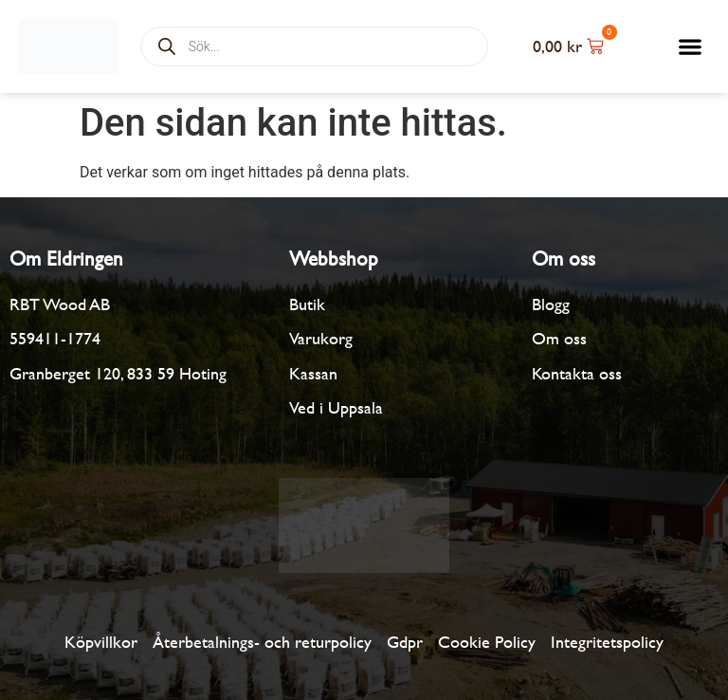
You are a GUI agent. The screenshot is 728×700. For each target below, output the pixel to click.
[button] (691, 47)
